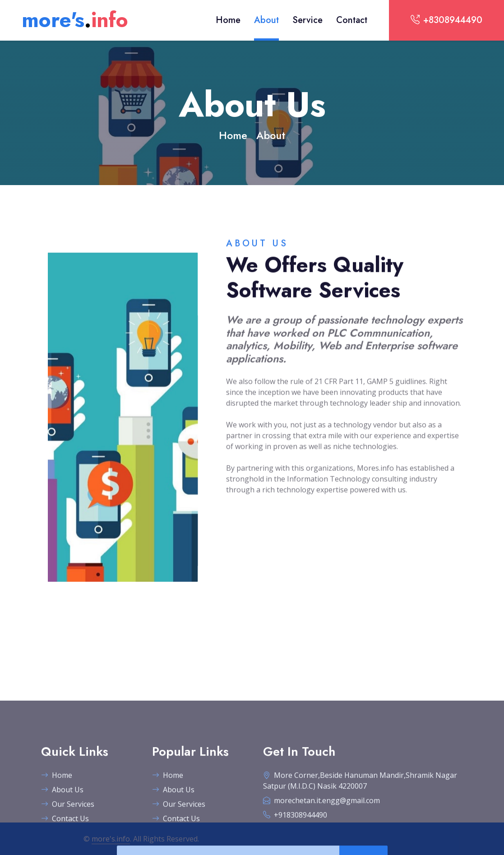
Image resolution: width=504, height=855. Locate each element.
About (266, 20)
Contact (352, 20)
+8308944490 (446, 20)
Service (307, 20)
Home (228, 20)
